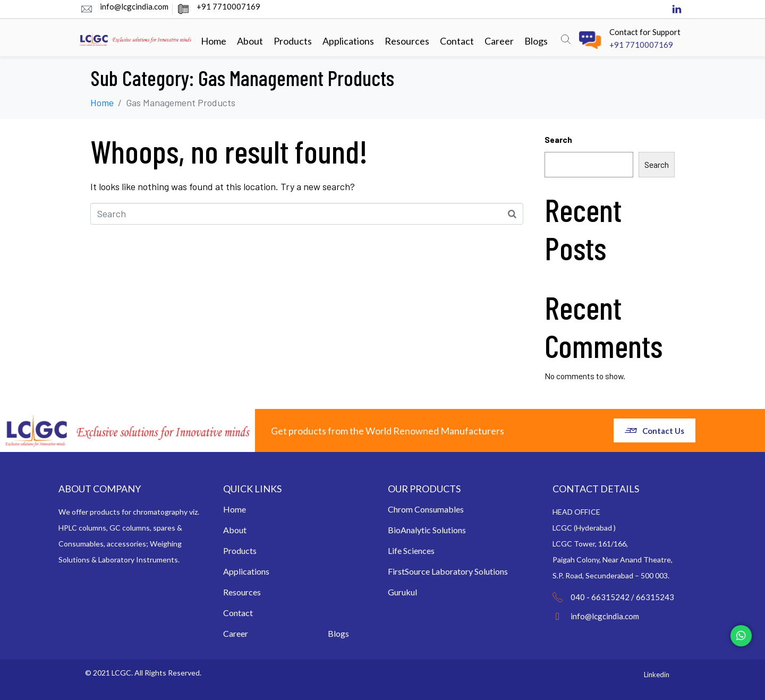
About (250, 41)
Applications (348, 41)
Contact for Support (645, 32)
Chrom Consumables (426, 509)
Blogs (536, 41)
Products (293, 41)
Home (214, 41)
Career (499, 41)
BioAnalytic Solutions (427, 530)
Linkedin (657, 675)
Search (558, 139)
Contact (457, 41)
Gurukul (402, 592)
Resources (407, 41)
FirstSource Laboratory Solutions (448, 571)
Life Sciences (411, 550)
